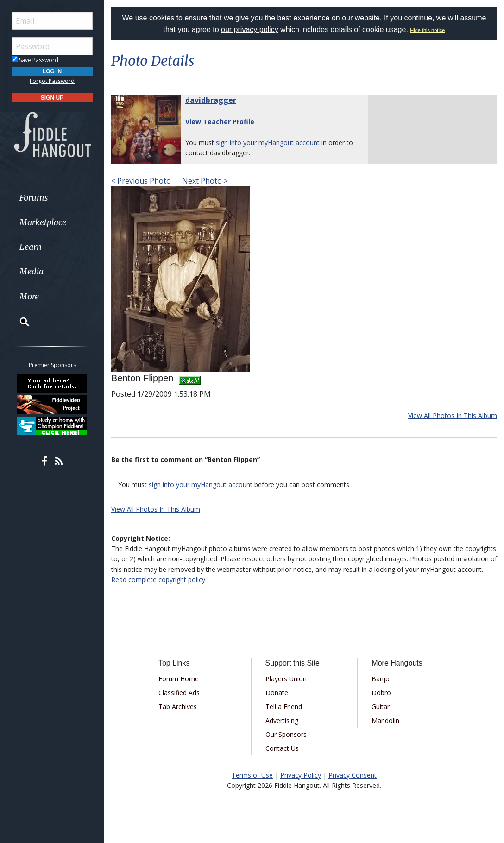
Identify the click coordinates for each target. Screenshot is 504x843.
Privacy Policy (301, 775)
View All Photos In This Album (453, 415)
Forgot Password (52, 81)
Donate (277, 693)
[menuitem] (52, 198)
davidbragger (211, 100)
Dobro (381, 693)
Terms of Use (252, 775)
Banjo (381, 679)
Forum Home (179, 679)
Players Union (286, 679)
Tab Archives (178, 707)
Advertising (282, 720)
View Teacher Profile (220, 122)
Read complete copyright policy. (159, 580)
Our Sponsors (286, 734)
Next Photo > (204, 181)
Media (31, 271)
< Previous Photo (141, 181)
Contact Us (282, 748)
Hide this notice (427, 30)
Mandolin (385, 720)
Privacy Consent (353, 775)
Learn (31, 247)
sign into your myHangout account (268, 143)
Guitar (381, 707)
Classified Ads (179, 693)
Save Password (35, 60)
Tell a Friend (284, 707)
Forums (34, 198)
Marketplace (43, 222)
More (29, 296)
